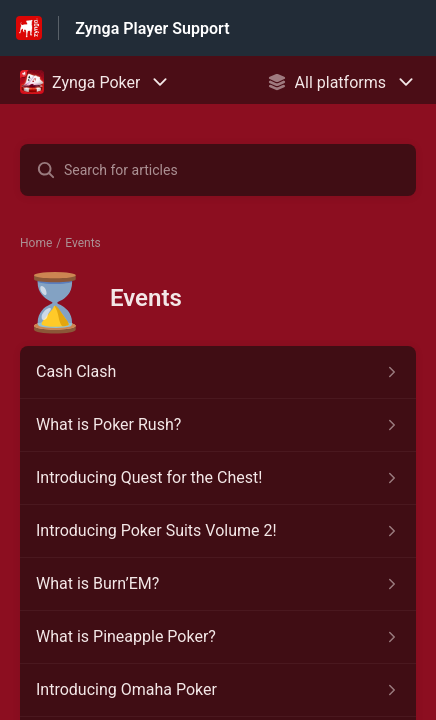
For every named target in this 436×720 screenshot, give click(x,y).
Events (83, 243)
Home (36, 243)
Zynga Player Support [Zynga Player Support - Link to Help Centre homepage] (152, 28)
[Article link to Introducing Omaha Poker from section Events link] (218, 690)
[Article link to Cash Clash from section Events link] (218, 372)
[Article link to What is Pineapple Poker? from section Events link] (218, 637)
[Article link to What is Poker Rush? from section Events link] (218, 425)
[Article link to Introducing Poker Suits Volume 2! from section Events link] (218, 531)
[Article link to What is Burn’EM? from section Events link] (218, 584)
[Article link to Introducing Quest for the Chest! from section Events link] (218, 478)
